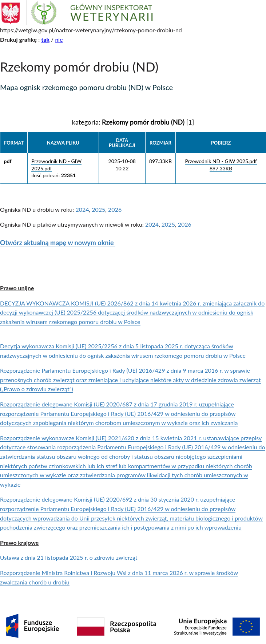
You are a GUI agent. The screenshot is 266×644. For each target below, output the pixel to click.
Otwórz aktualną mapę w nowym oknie (58, 243)
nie (59, 39)
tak (45, 39)
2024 (82, 209)
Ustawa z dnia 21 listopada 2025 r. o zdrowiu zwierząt (69, 557)
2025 (98, 209)
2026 (115, 209)
